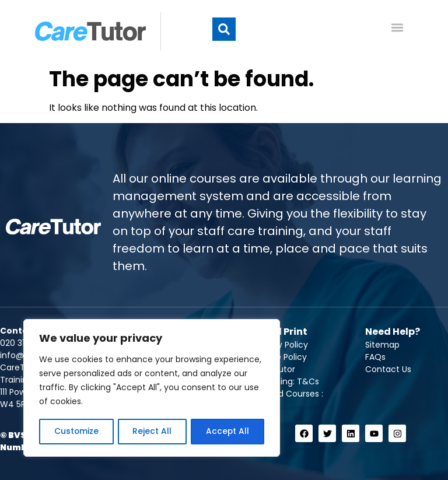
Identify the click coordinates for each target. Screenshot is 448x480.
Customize (76, 432)
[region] (152, 388)
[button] (224, 31)
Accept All (228, 432)
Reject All (152, 432)
